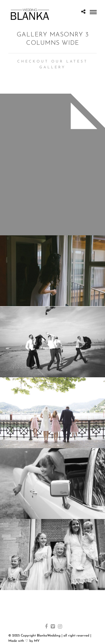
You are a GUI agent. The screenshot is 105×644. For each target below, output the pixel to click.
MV (37, 641)
